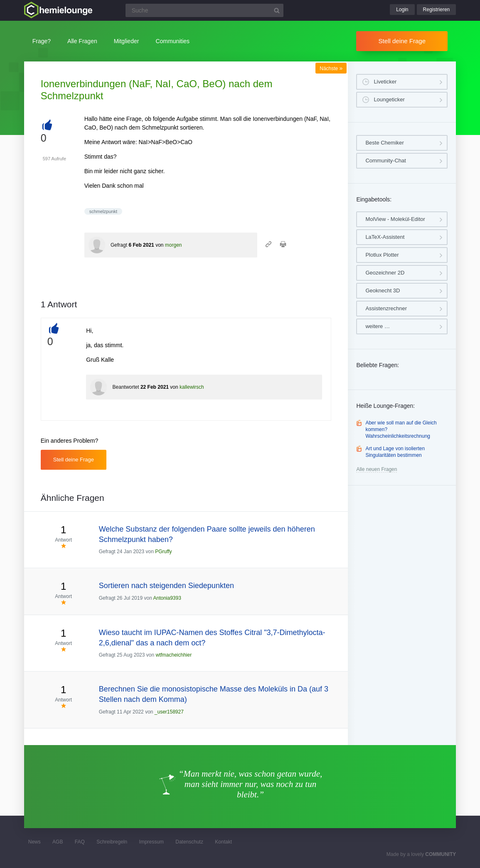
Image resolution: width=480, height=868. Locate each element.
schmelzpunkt (103, 211)
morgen (174, 245)
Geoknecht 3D (383, 291)
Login (402, 10)
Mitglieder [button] (127, 41)
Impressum (151, 842)
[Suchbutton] (277, 10)
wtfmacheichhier (174, 655)
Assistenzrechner (386, 308)
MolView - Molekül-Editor (395, 219)
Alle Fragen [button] (82, 41)
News (34, 842)
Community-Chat (386, 161)
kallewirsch (192, 387)
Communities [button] (172, 41)
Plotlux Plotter (382, 255)
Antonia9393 (167, 598)
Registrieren (437, 10)
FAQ (80, 842)
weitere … (378, 326)
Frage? (42, 41)
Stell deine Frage (402, 41)
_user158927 (169, 712)
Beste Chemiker (384, 143)
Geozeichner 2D (385, 273)
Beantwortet (126, 387)
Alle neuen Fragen (377, 469)
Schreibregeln (112, 842)
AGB (58, 842)
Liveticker (385, 82)
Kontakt (223, 842)
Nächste (331, 69)
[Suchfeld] (204, 10)
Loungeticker (389, 99)
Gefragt (119, 245)
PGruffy (163, 552)
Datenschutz (189, 842)
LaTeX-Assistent (385, 237)
